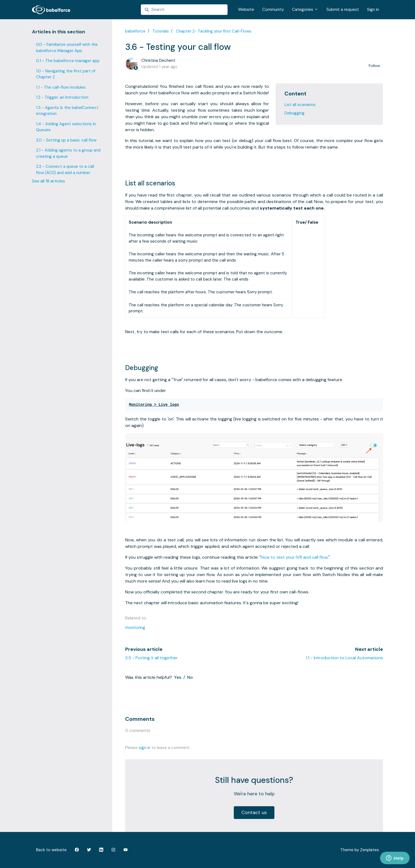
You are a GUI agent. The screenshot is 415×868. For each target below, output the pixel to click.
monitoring (135, 628)
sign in (145, 748)
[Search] (184, 10)
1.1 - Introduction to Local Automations (344, 658)
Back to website (51, 850)
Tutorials (161, 31)
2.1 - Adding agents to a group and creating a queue (68, 153)
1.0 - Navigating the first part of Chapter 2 (66, 74)
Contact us (254, 812)
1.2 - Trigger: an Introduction (62, 97)
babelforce (135, 31)
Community (273, 9)
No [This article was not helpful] (190, 677)
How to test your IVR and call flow (294, 557)
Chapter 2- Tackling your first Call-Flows (214, 31)
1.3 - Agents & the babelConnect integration (67, 111)
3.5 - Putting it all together (151, 658)
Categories (305, 9)
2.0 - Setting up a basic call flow (66, 140)
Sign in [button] (373, 9)
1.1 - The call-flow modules (61, 87)
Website (246, 9)
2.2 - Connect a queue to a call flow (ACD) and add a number (65, 170)
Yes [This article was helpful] (178, 677)
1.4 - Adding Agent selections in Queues (66, 127)
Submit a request (343, 9)
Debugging (294, 113)
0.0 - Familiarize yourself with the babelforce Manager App (67, 48)
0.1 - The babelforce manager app (68, 61)
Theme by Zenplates (359, 850)
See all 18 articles (48, 181)
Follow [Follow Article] (374, 66)
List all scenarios (300, 105)
